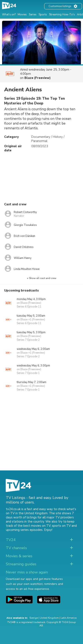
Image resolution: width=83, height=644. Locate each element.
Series (33, 15)
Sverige (34, 618)
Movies (22, 15)
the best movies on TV (34, 526)
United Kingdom (49, 618)
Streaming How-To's (62, 15)
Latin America (69, 618)
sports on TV (61, 526)
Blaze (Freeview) (38, 78)
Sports (43, 15)
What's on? (9, 15)
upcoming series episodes (24, 530)
